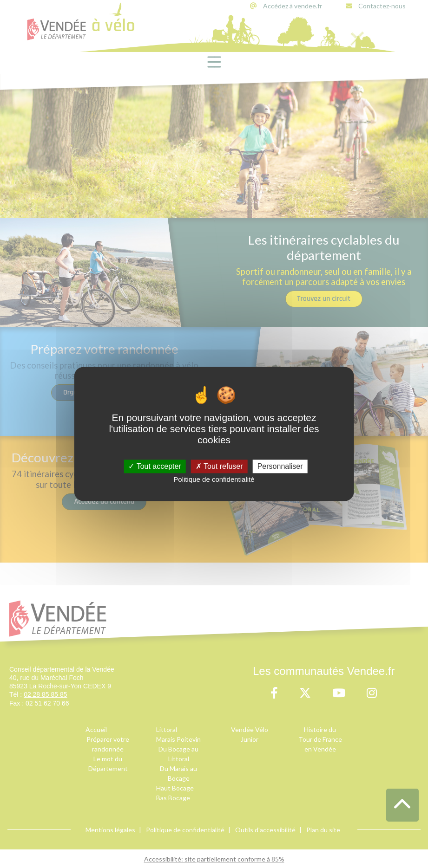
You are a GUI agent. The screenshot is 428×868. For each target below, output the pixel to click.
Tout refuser (219, 466)
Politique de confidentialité (214, 479)
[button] (402, 805)
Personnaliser (280, 466)
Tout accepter (155, 466)
